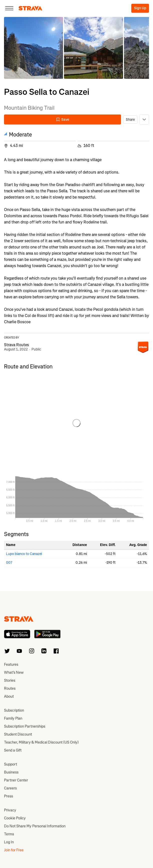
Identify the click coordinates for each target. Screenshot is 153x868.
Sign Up (140, 8)
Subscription (14, 710)
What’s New (14, 672)
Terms (9, 834)
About (9, 696)
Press (8, 796)
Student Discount (18, 734)
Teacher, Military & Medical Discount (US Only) (41, 742)
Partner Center (16, 780)
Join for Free (14, 850)
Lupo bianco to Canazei (24, 554)
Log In (9, 842)
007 (9, 563)
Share (130, 120)
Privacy (10, 810)
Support (10, 764)
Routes (10, 688)
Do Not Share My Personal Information (35, 826)
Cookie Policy (15, 818)
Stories (10, 680)
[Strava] (30, 8)
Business (11, 772)
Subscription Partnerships (25, 726)
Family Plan (13, 718)
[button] (33, 48)
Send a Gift (13, 750)
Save (62, 120)
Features (11, 664)
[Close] (9, 8)
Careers (10, 788)
